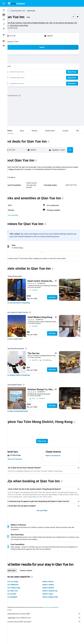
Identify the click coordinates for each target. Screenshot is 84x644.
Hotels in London (18, 608)
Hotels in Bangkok (18, 611)
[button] (4, 3)
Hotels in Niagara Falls (54, 611)
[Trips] (4, 35)
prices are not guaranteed (59, 621)
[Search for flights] (4, 10)
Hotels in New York (19, 604)
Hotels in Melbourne (19, 598)
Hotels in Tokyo (52, 608)
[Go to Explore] (4, 29)
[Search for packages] (4, 24)
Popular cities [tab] (18, 584)
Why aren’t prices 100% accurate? (47, 635)
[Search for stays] (4, 15)
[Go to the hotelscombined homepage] (16, 3)
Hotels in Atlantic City (54, 604)
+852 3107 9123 (18, 28)
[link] (26, 305)
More (14, 174)
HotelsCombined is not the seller (47, 627)
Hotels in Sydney (52, 598)
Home (14, 11)
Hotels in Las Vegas (19, 595)
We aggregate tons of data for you (47, 631)
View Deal (60, 299)
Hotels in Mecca (52, 595)
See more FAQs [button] (46, 520)
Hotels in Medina (52, 601)
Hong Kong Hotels (24, 11)
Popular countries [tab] (34, 584)
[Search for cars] (4, 19)
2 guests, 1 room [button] (20, 42)
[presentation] (27, 96)
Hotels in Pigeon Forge (20, 601)
